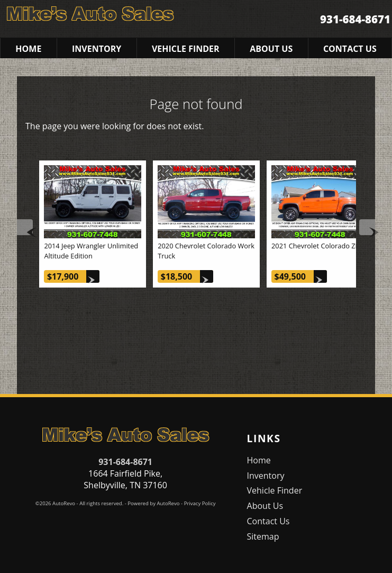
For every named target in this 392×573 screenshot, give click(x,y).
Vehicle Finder (275, 490)
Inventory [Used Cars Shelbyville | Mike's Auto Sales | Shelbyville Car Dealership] (97, 49)
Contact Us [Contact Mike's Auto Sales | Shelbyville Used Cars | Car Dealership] (350, 49)
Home (259, 460)
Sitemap (263, 536)
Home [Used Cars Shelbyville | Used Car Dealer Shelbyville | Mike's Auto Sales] (28, 49)
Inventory (266, 476)
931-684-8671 (125, 462)
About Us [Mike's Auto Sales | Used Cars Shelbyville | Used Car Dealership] (271, 49)
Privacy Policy (200, 503)
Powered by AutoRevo (153, 503)
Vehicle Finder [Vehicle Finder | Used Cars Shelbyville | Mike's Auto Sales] (186, 49)
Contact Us (268, 521)
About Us (265, 506)
